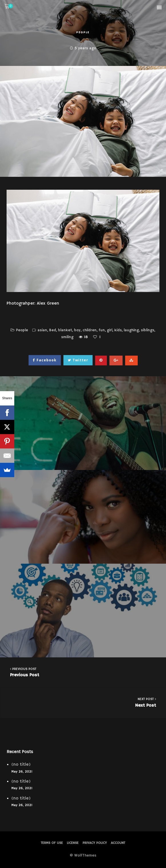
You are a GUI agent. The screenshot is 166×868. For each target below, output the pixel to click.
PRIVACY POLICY (95, 843)
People (83, 32)
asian (42, 330)
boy (77, 330)
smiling (67, 337)
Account (118, 843)
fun (102, 330)
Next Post (83, 702)
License (73, 843)
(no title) (21, 764)
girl (110, 330)
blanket (65, 330)
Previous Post (83, 672)
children (90, 330)
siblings (148, 330)
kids (118, 330)
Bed (53, 330)
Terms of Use (52, 843)
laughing (131, 330)
